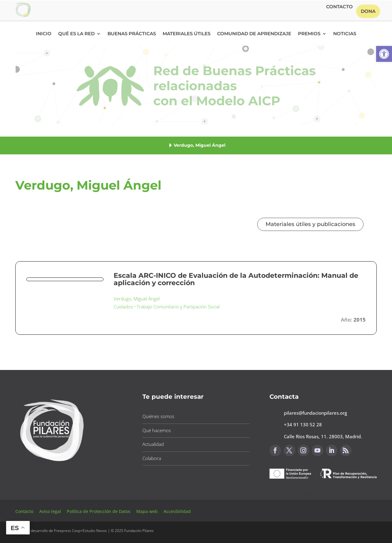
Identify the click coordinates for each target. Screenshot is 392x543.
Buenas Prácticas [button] (132, 34)
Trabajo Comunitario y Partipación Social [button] (178, 307)
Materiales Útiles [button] (187, 34)
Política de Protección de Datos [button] (99, 511)
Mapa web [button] (147, 511)
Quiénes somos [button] (158, 416)
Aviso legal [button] (51, 511)
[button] (384, 54)
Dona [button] (368, 11)
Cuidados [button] (123, 307)
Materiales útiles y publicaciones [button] (310, 224)
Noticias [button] (345, 34)
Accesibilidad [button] (177, 511)
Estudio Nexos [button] (95, 531)
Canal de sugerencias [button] (299, 494)
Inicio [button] (44, 34)
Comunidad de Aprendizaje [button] (254, 34)
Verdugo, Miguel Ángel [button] (137, 299)
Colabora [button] (152, 458)
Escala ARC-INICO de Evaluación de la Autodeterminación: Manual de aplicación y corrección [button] (236, 279)
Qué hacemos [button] (157, 430)
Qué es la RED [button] (76, 34)
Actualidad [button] (153, 444)
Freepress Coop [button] (67, 531)
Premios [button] (309, 34)
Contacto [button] (339, 7)
